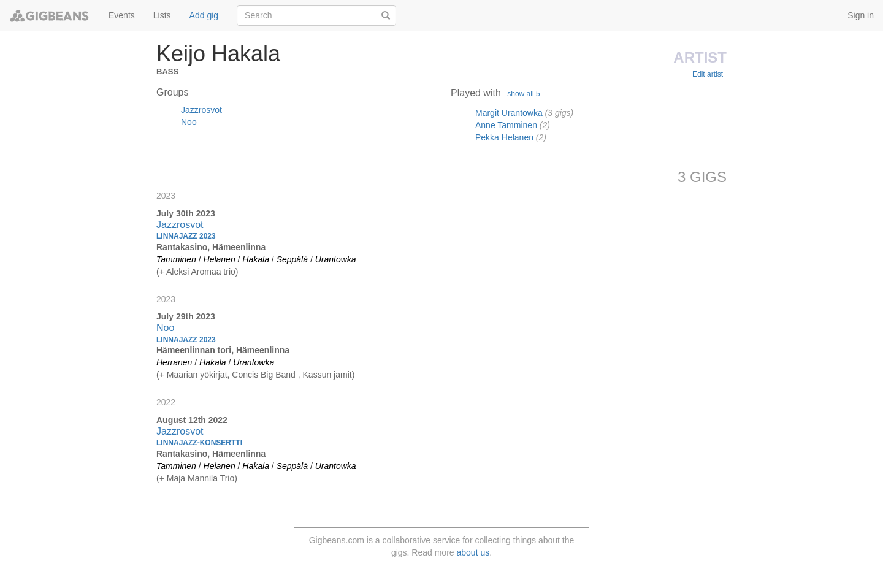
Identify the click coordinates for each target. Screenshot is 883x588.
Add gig (204, 15)
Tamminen (176, 259)
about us (473, 552)
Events (122, 15)
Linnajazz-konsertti (199, 443)
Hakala (256, 259)
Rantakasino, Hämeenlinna (211, 247)
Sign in (861, 15)
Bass (167, 70)
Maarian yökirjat (197, 375)
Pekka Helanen (504, 137)
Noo (189, 122)
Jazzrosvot (201, 110)
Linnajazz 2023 (186, 236)
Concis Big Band (265, 375)
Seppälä (292, 259)
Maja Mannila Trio (201, 478)
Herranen (174, 362)
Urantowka (336, 259)
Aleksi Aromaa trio (201, 272)
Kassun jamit (327, 375)
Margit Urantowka (509, 113)
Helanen (220, 259)
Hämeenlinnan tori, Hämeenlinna (223, 350)
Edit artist (708, 74)
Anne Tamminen (506, 125)
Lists (162, 15)
